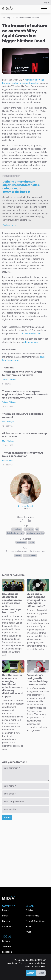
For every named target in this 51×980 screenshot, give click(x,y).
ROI (37, 529)
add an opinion (31, 342)
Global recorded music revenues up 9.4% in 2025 (24, 435)
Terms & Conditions (35, 921)
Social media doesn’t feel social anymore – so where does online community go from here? (13, 603)
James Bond (17, 529)
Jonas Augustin (14, 72)
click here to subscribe (30, 333)
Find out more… (10, 225)
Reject (41, 973)
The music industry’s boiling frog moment (23, 415)
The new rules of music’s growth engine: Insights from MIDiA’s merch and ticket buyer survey (25, 394)
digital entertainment (15, 533)
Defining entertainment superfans (21, 187)
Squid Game (21, 542)
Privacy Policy (32, 916)
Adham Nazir (8, 460)
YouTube (6, 946)
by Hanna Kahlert (26, 506)
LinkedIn (6, 941)
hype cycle (29, 529)
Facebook (7, 952)
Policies (29, 910)
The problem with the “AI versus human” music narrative (22, 373)
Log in (47, 2)
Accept (31, 973)
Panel (5, 916)
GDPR (28, 927)
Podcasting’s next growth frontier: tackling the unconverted (37, 680)
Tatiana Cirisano (9, 380)
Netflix (31, 542)
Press (28, 932)
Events (5, 910)
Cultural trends (30, 555)
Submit (7, 818)
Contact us (7, 927)
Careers (6, 921)
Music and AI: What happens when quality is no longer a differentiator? (36, 600)
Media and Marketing (35, 533)
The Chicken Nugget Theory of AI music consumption (23, 454)
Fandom (18, 555)
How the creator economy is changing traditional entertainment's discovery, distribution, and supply (13, 686)
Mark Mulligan (8, 422)
